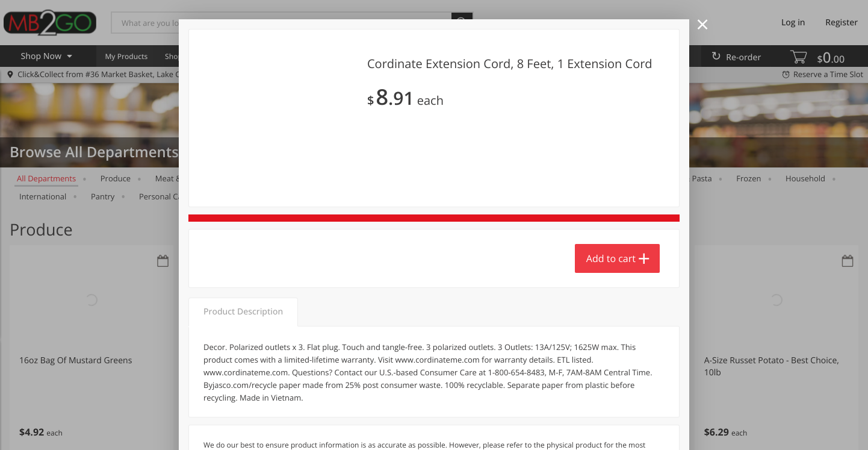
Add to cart (611, 392)
